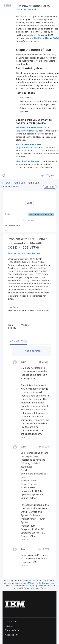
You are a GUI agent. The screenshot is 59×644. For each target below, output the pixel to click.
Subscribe (50, 187)
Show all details (29, 220)
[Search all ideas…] (19, 176)
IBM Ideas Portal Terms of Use (40, 583)
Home (7, 183)
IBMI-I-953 (19, 183)
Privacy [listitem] (9, 626)
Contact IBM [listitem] (12, 622)
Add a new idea (11, 186)
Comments (19, 341)
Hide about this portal (26, 9)
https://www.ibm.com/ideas (30, 131)
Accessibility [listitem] (12, 635)
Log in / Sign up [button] (48, 175)
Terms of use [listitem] (12, 630)
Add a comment (32, 351)
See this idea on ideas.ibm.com (24, 253)
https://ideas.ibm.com (27, 147)
